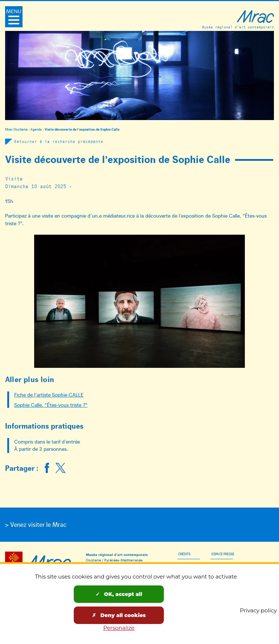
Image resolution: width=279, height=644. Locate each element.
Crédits (184, 554)
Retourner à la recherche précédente (59, 141)
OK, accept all (119, 594)
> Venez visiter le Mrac (36, 524)
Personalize (119, 628)
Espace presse (223, 554)
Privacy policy (258, 610)
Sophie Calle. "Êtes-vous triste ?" (51, 405)
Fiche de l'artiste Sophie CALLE (49, 395)
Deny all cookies (119, 615)
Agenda (36, 129)
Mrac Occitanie (16, 129)
